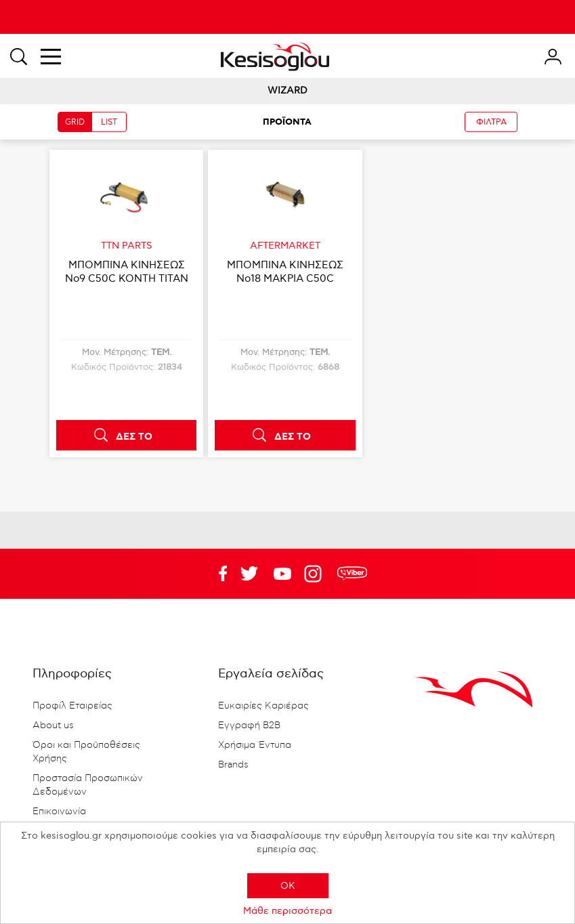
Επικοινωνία (59, 812)
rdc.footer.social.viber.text (352, 574)
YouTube (249, 574)
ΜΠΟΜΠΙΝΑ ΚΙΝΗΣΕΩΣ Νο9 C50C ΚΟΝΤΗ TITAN (127, 272)
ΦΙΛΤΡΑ (491, 122)
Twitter (282, 574)
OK (288, 886)
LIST (109, 122)
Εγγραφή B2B (249, 726)
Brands (233, 765)
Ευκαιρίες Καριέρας (263, 706)
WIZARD (287, 90)
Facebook (216, 574)
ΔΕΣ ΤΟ (134, 437)
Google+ (316, 574)
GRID (75, 122)
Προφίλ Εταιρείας (72, 706)
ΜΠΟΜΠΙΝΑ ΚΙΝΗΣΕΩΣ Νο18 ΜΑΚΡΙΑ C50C (285, 272)
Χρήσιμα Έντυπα (255, 745)
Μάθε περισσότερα (287, 911)
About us (53, 726)
